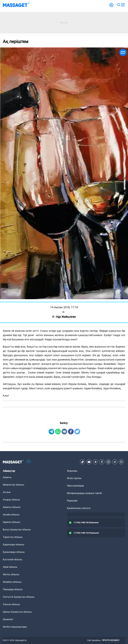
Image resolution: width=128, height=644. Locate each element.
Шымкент (8, 619)
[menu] (123, 5)
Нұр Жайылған (64, 317)
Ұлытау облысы (11, 604)
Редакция (72, 501)
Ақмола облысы (12, 522)
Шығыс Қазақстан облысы (17, 612)
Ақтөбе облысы (11, 515)
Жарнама (72, 471)
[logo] (16, 5)
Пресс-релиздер (75, 486)
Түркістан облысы (13, 537)
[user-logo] (111, 7)
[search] (119, 5)
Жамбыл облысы (12, 582)
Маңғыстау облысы (13, 485)
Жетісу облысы (11, 574)
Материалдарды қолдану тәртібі (84, 493)
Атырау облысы (11, 500)
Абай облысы (10, 567)
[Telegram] (115, 462)
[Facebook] (102, 462)
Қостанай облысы (13, 559)
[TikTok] (83, 462)
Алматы (7, 477)
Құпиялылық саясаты (79, 508)
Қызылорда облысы (14, 552)
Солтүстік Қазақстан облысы (19, 597)
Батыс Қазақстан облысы (17, 530)
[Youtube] (89, 462)
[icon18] (29, 462)
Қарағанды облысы (13, 545)
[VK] (95, 462)
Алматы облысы (12, 507)
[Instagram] (108, 462)
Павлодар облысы (13, 589)
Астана (7, 492)
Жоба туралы (74, 478)
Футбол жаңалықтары (15, 627)
